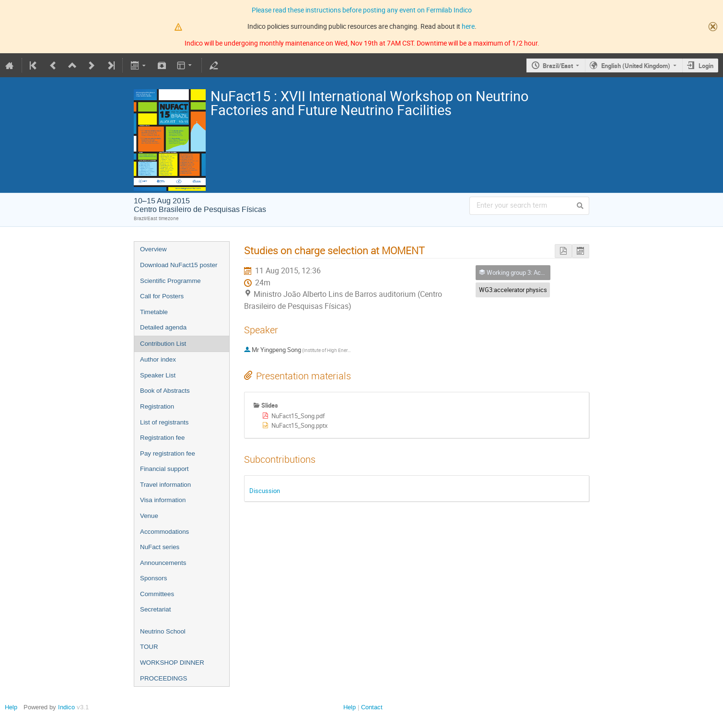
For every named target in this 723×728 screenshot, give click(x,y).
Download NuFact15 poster (179, 265)
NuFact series (160, 547)
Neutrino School (163, 631)
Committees (157, 594)
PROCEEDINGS (164, 678)
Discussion (265, 491)
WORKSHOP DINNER (172, 663)
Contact (372, 707)
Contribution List (163, 344)
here (468, 26)
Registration (157, 406)
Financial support (164, 469)
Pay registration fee (168, 453)
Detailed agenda (163, 327)
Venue (149, 516)
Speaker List (158, 375)
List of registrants (164, 422)
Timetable (154, 312)
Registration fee (162, 438)
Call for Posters (162, 296)
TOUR (149, 647)
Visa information (163, 500)
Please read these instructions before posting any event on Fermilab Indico (362, 10)
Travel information (165, 485)
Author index (158, 359)
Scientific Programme (170, 281)
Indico (66, 707)
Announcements (163, 563)
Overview (153, 249)
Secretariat (155, 609)
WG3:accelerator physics (513, 290)
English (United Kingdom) (636, 66)
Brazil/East (558, 66)
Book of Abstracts (165, 391)
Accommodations (164, 532)
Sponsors (153, 578)
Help (11, 707)
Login (706, 66)
